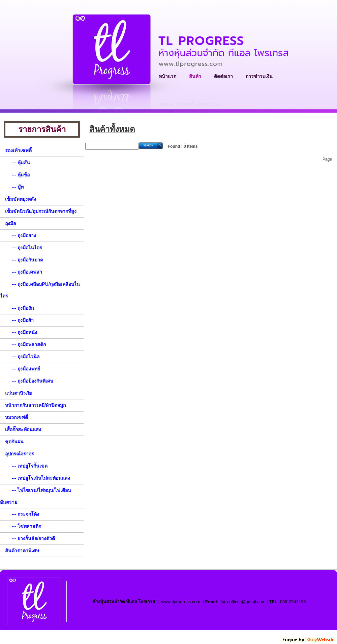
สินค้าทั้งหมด (112, 129)
